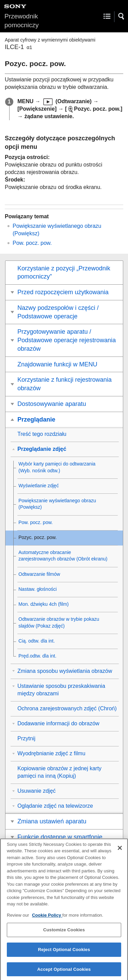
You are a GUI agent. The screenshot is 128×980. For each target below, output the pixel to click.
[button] (122, 16)
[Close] (120, 852)
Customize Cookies (64, 934)
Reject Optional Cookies (64, 954)
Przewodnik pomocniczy (22, 21)
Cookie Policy (47, 919)
